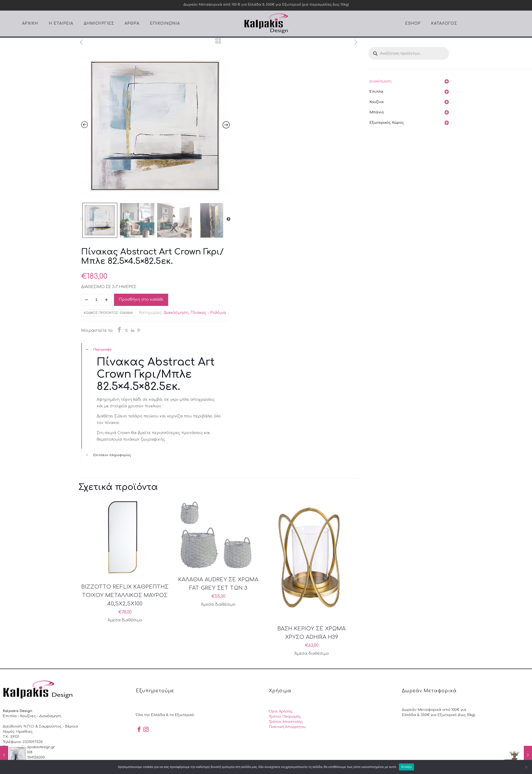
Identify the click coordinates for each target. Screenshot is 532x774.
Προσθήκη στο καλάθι (141, 300)
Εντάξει (407, 767)
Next (228, 219)
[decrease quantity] (86, 300)
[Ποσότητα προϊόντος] (96, 300)
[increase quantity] (106, 300)
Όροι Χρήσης (281, 711)
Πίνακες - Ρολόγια (208, 313)
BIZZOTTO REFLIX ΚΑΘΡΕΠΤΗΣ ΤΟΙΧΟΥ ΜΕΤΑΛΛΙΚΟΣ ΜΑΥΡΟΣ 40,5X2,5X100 (125, 595)
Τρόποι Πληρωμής (285, 717)
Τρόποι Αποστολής (286, 722)
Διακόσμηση (176, 313)
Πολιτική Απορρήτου (287, 727)
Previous (82, 219)
